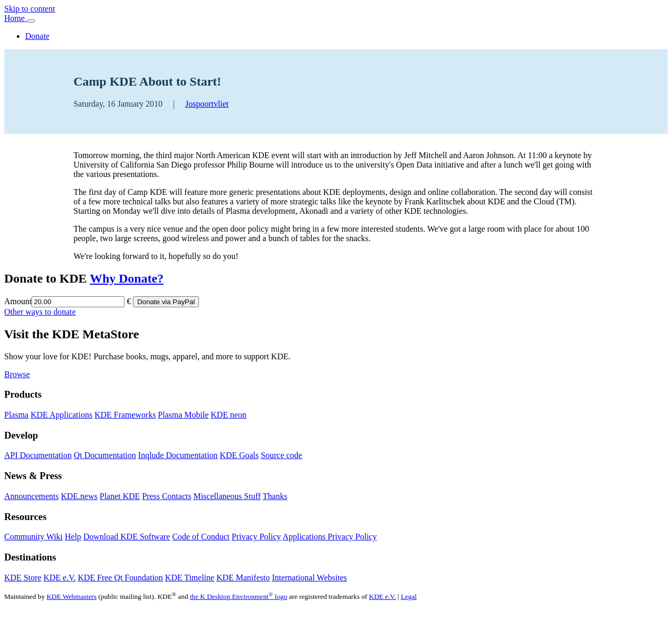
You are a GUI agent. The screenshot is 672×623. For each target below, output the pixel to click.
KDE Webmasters (72, 596)
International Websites (309, 578)
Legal (408, 596)
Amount (18, 301)
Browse (17, 374)
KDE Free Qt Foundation (120, 578)
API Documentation (38, 455)
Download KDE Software (127, 537)
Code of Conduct (201, 537)
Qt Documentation (105, 455)
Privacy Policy (256, 537)
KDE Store (23, 578)
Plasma (16, 415)
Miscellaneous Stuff (227, 496)
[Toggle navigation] (31, 21)
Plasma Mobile (183, 415)
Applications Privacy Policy (330, 537)
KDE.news (79, 496)
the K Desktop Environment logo (239, 596)
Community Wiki (34, 537)
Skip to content (30, 9)
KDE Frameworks (125, 415)
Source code (282, 455)
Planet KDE (120, 496)
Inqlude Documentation (178, 455)
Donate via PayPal (166, 302)
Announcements (31, 496)
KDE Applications (61, 415)
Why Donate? (127, 278)
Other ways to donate (40, 312)
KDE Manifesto (243, 578)
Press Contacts (167, 496)
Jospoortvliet (207, 104)
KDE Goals (239, 455)
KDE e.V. (60, 578)
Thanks (275, 496)
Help (73, 537)
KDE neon (228, 415)
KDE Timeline (190, 578)
